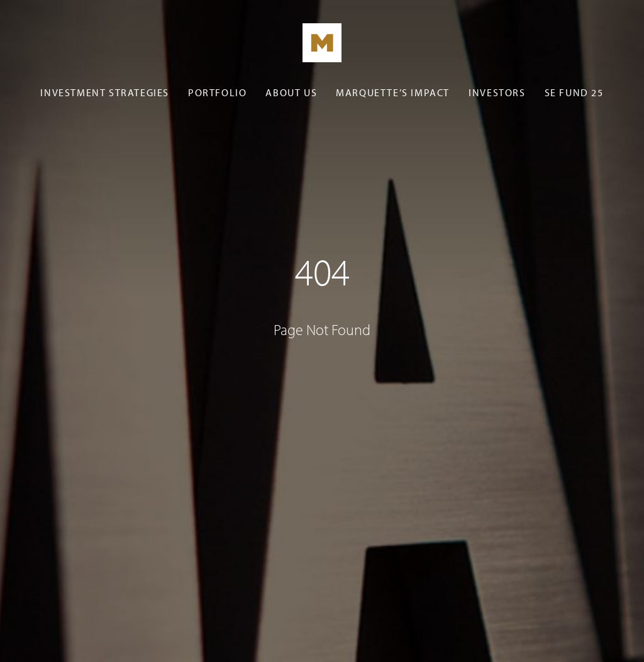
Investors (497, 92)
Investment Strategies (105, 92)
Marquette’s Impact (393, 92)
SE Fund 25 (574, 92)
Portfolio (217, 92)
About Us (291, 92)
